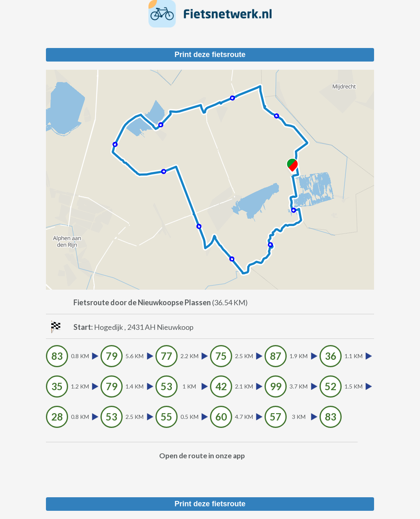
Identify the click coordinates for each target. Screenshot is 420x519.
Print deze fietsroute (210, 55)
